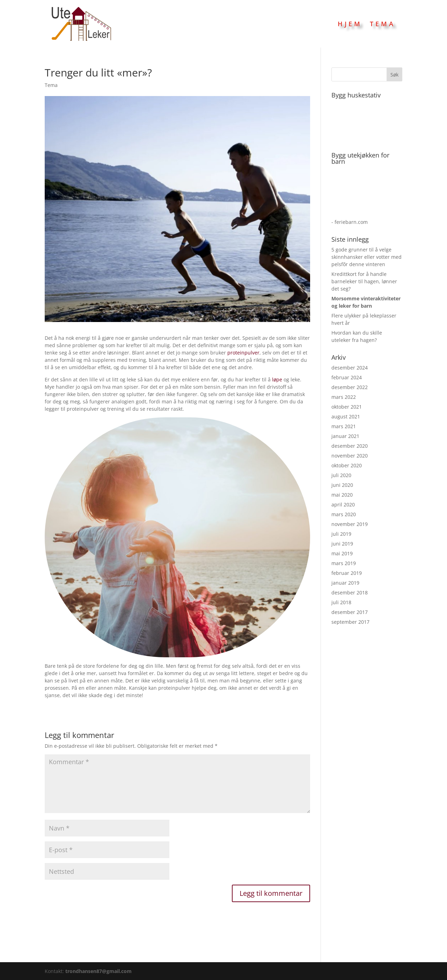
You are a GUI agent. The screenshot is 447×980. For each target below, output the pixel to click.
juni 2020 (342, 485)
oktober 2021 (347, 407)
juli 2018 (341, 602)
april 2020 (343, 504)
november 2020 (350, 456)
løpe (277, 379)
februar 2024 (347, 377)
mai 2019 (342, 553)
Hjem (350, 24)
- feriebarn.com (350, 222)
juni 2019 (342, 544)
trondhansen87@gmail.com (98, 971)
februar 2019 (347, 573)
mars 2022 (344, 397)
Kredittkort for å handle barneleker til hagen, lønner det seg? (364, 281)
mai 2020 (342, 495)
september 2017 (350, 622)
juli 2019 (341, 534)
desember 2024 (350, 368)
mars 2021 (344, 426)
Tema (383, 24)
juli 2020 (341, 475)
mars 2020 (344, 514)
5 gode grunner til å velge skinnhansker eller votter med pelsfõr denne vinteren (367, 257)
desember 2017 (350, 612)
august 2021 (346, 416)
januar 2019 (345, 583)
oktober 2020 (347, 465)
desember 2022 (350, 387)
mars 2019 (344, 563)
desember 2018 (350, 593)
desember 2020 (350, 446)
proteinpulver (243, 353)
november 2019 (350, 524)
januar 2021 (345, 436)
